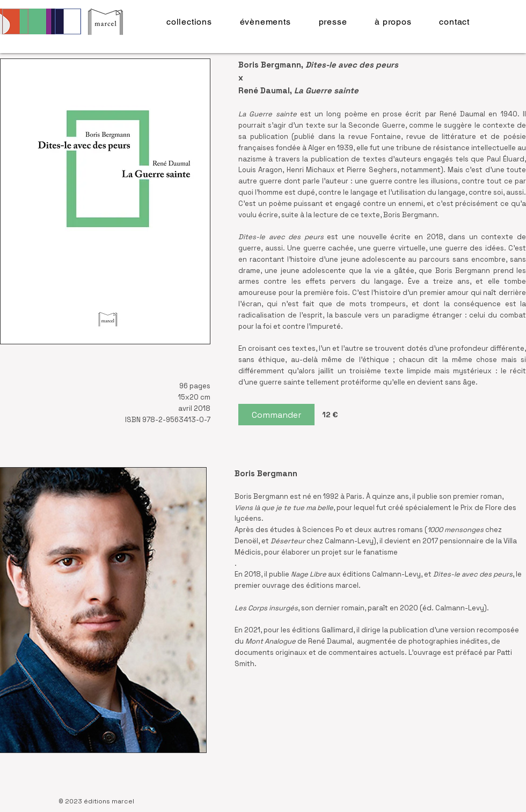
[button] (189, 22)
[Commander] (276, 415)
